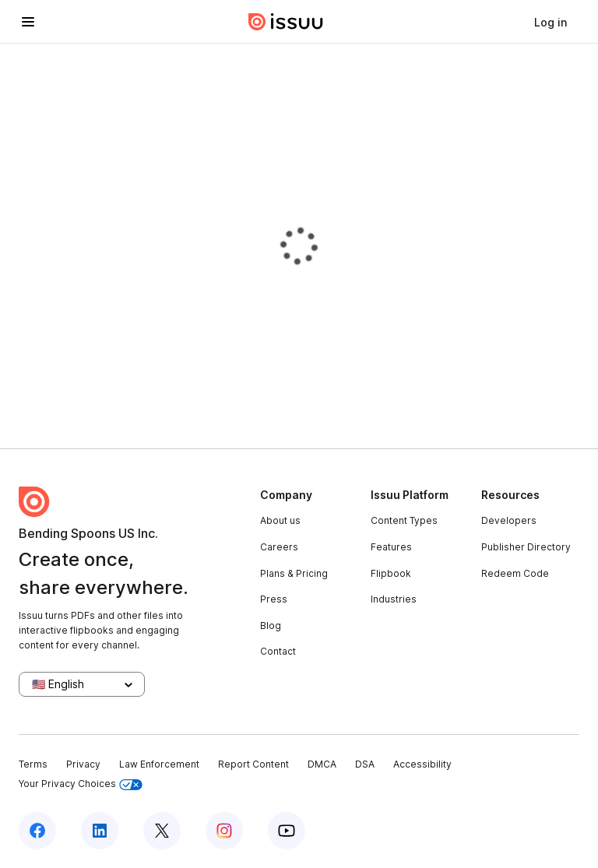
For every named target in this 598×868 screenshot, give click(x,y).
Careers (279, 547)
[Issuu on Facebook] (37, 831)
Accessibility (422, 764)
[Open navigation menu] (28, 22)
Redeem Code (515, 573)
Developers (509, 520)
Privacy (83, 764)
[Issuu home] (286, 22)
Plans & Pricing (294, 573)
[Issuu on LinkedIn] (100, 831)
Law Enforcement (159, 764)
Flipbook (391, 573)
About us (280, 520)
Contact (278, 651)
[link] (551, 22)
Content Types (404, 520)
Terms (33, 764)
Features (391, 547)
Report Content (253, 764)
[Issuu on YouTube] (287, 831)
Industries (394, 599)
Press (274, 599)
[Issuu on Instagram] (224, 831)
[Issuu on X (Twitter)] (162, 831)
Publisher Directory (526, 547)
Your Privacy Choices (81, 784)
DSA (365, 764)
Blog (271, 626)
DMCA (322, 764)
